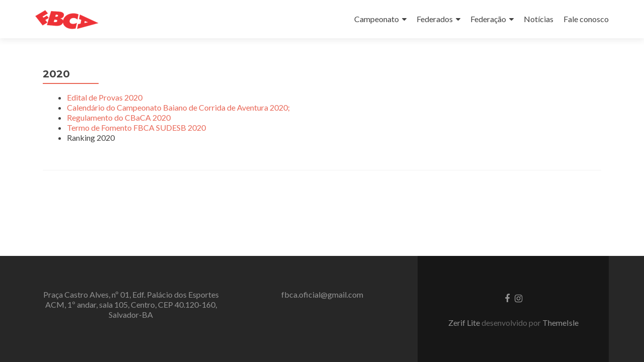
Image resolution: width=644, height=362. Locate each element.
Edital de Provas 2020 (105, 97)
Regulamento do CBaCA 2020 (119, 117)
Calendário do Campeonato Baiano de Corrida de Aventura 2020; (178, 107)
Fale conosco (586, 19)
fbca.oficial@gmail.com (322, 294)
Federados (435, 19)
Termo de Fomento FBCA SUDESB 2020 (136, 127)
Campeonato (377, 19)
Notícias (539, 19)
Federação (488, 19)
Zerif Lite (465, 323)
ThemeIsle (560, 323)
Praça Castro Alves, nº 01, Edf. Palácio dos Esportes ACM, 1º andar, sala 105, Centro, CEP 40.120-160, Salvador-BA (131, 304)
